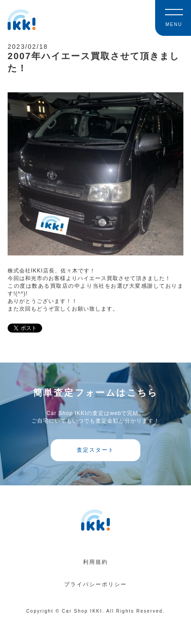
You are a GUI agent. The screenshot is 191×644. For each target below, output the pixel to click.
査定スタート (95, 450)
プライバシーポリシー (95, 584)
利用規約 (95, 562)
